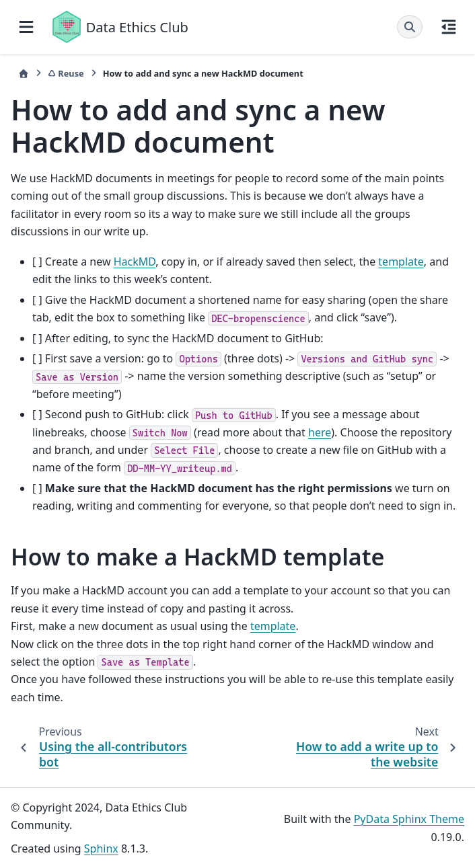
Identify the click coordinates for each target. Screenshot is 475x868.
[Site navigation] (26, 27)
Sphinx (101, 849)
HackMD (135, 262)
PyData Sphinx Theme (409, 819)
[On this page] (449, 27)
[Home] (24, 74)
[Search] (410, 27)
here (320, 432)
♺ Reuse (66, 73)
